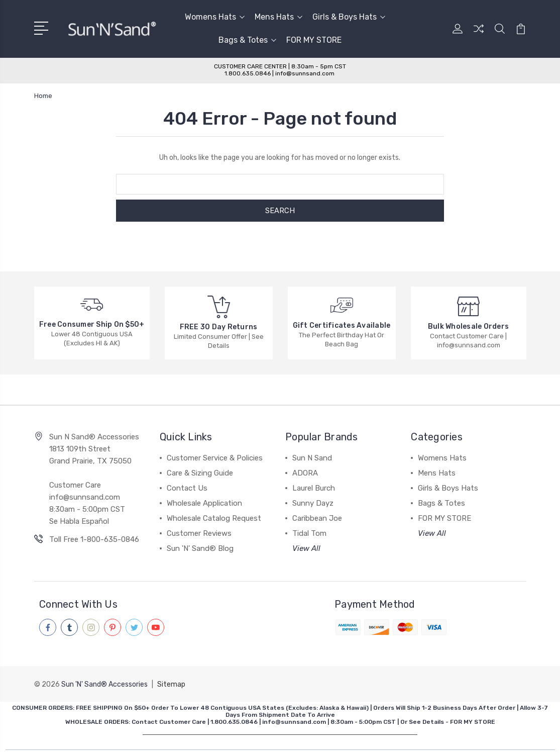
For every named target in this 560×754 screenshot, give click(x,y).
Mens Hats (278, 17)
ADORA (305, 473)
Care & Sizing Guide (200, 473)
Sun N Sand (312, 458)
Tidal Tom (309, 533)
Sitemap (171, 684)
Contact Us (187, 488)
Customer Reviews (199, 533)
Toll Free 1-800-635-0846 (94, 539)
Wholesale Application (204, 503)
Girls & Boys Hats (349, 17)
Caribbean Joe (317, 518)
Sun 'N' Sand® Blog (200, 548)
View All (306, 548)
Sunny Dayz (313, 503)
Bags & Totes (247, 40)
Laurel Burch (314, 488)
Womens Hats (215, 17)
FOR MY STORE (314, 40)
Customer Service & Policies (215, 458)
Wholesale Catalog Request (214, 518)
